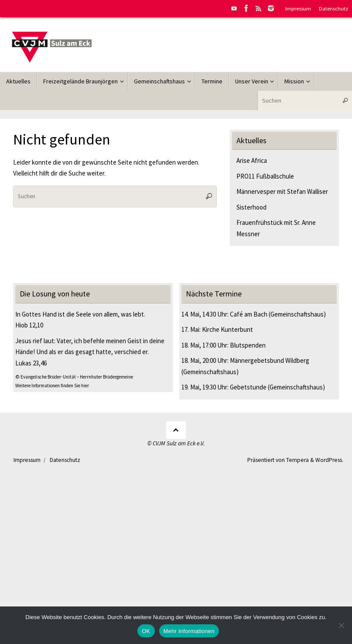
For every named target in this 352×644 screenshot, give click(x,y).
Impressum (298, 8)
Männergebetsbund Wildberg (270, 360)
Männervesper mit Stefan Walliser (282, 191)
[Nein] (341, 625)
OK (146, 631)
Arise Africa (252, 160)
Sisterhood (251, 207)
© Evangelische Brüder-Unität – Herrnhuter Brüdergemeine (74, 377)
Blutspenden (248, 345)
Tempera (297, 460)
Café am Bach (249, 314)
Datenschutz (333, 8)
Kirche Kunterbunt (227, 329)
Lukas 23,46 (31, 363)
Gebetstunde (248, 387)
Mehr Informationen (189, 631)
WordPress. (329, 460)
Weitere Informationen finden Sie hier (52, 386)
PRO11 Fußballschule (265, 176)
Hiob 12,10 (29, 325)
